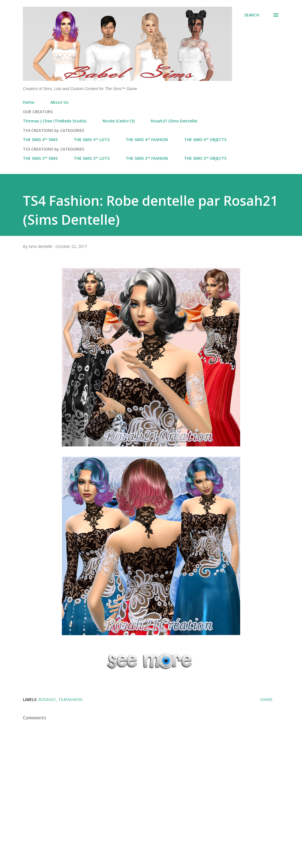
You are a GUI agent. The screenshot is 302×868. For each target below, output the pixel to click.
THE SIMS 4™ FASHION (147, 140)
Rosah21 (47, 699)
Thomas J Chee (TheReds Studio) (55, 121)
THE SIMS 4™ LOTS (92, 140)
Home (29, 102)
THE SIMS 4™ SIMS (40, 140)
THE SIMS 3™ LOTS (92, 158)
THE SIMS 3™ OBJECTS (205, 158)
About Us (59, 102)
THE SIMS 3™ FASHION (147, 158)
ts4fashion (70, 699)
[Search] (252, 15)
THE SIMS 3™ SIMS (40, 158)
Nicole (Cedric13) (119, 121)
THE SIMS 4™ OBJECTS (205, 140)
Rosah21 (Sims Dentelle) (174, 121)
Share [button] (266, 699)
